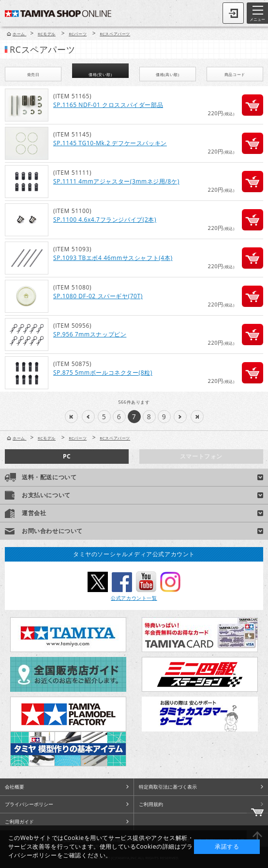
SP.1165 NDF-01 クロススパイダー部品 (108, 105)
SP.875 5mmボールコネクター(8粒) (103, 373)
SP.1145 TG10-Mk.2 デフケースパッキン (110, 143)
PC (67, 456)
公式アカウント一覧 (134, 598)
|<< (71, 417)
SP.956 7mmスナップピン (90, 334)
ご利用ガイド (19, 822)
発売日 (33, 74)
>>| (197, 417)
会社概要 (15, 787)
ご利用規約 (151, 804)
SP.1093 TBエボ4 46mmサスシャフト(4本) (113, 258)
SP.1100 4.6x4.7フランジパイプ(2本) (105, 220)
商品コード (235, 74)
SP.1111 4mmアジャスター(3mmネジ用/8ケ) (116, 181)
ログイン (233, 13)
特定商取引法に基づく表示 (168, 787)
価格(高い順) (168, 74)
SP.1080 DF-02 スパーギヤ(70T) (98, 296)
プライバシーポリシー (29, 804)
